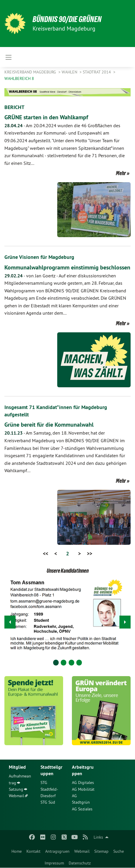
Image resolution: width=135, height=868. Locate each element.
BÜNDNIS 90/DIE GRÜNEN (67, 19)
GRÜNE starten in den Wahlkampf (46, 117)
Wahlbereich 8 (19, 78)
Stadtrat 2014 (97, 72)
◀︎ (10, 620)
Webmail (82, 851)
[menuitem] (17, 850)
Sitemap (101, 851)
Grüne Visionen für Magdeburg (39, 257)
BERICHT (14, 107)
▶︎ (125, 620)
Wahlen (70, 72)
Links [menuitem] (98, 837)
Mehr (121, 173)
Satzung (16, 789)
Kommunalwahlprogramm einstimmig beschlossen (67, 267)
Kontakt (33, 851)
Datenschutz (80, 863)
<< (45, 553)
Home (17, 851)
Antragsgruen (57, 851)
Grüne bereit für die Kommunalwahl (49, 425)
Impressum (54, 863)
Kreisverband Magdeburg (31, 72)
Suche (119, 851)
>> (90, 553)
